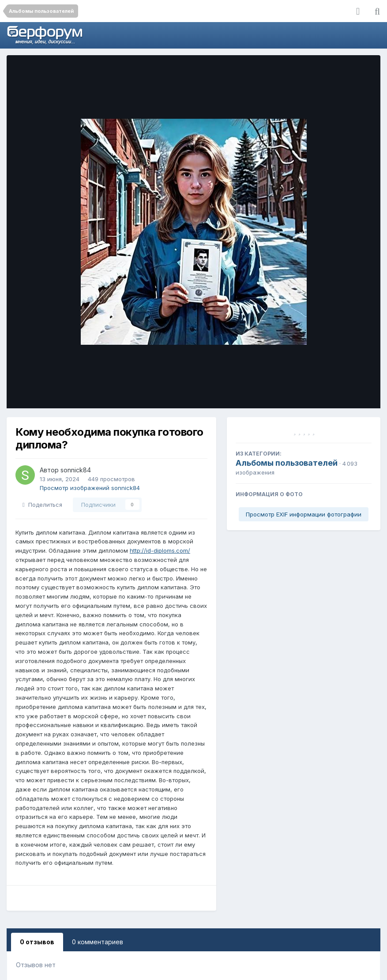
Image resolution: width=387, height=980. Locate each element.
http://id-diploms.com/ (160, 550)
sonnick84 (76, 470)
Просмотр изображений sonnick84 (90, 488)
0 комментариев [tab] (98, 942)
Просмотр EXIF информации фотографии (304, 514)
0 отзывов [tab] (37, 942)
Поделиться (42, 505)
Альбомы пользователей (287, 463)
